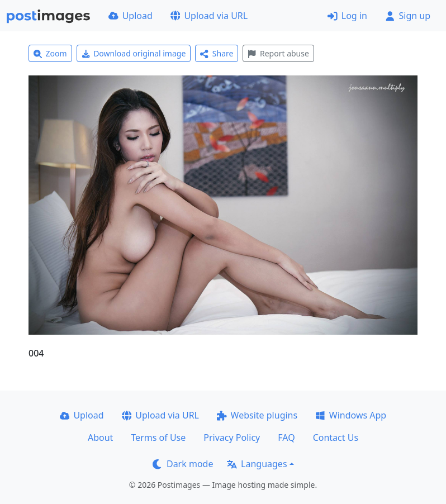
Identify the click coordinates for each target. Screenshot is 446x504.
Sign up (408, 16)
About (100, 438)
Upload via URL (209, 16)
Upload (131, 16)
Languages (257, 464)
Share (217, 53)
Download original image (134, 53)
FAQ (286, 438)
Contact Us (336, 438)
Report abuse (278, 53)
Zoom (50, 53)
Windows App (351, 415)
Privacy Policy (232, 438)
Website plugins (257, 415)
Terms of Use (158, 438)
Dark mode (183, 464)
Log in (347, 16)
